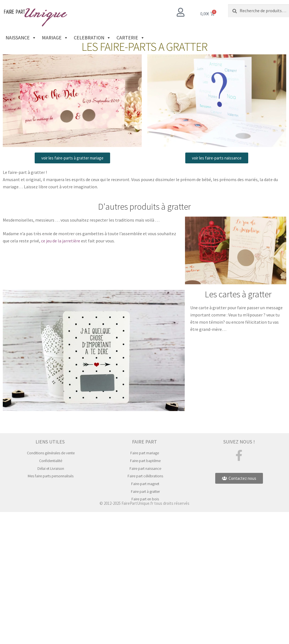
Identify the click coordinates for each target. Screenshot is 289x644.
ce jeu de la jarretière (61, 241)
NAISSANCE (21, 38)
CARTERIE (131, 38)
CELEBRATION (92, 38)
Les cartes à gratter (238, 294)
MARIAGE (55, 38)
